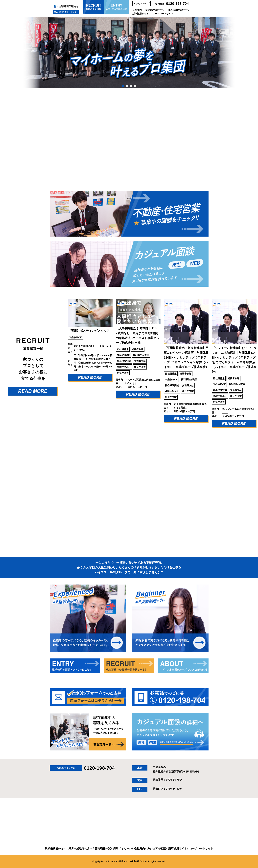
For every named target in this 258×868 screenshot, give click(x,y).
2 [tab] (127, 86)
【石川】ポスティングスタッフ (89, 331)
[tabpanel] (129, 52)
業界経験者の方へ (155, 10)
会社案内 (137, 10)
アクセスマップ (141, 3)
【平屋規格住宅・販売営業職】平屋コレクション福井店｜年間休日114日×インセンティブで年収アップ (186, 357)
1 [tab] (123, 86)
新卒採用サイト (141, 14)
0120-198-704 (177, 4)
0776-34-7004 (174, 780)
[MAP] (195, 772)
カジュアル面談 (157, 849)
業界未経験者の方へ (178, 10)
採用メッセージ (122, 849)
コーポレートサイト (163, 14)
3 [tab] (131, 86)
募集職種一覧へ (104, 745)
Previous (64, 366)
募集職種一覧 (103, 849)
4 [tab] (135, 86)
